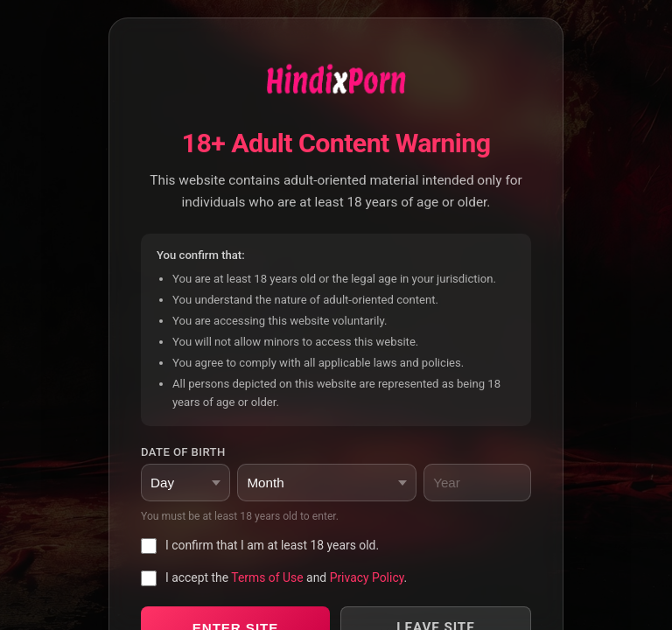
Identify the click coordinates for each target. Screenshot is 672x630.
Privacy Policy (367, 577)
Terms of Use (267, 577)
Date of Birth (183, 452)
